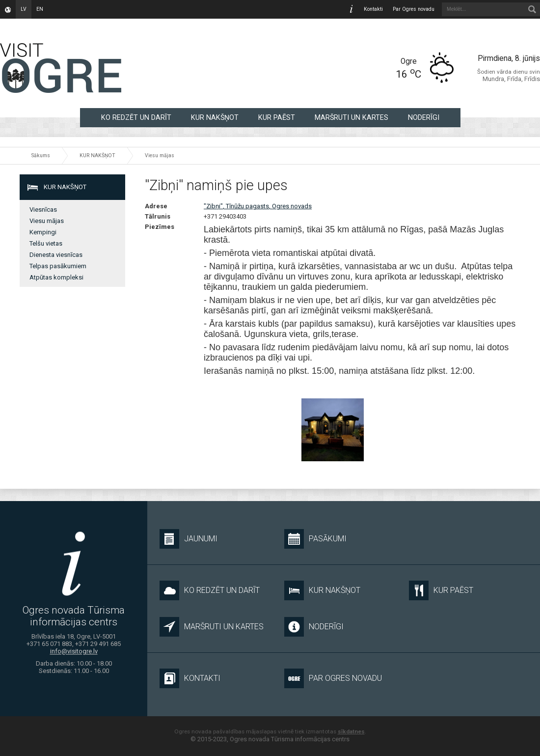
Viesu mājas (160, 155)
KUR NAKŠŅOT (215, 117)
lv (24, 9)
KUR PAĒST (277, 117)
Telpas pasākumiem (58, 266)
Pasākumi (315, 539)
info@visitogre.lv (74, 651)
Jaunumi (189, 539)
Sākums (41, 155)
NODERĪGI (424, 117)
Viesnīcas (43, 210)
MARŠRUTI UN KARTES (351, 117)
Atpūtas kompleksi (56, 277)
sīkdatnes (351, 731)
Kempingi (43, 232)
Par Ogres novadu (414, 9)
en (40, 9)
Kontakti (373, 9)
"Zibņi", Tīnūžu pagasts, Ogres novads (258, 206)
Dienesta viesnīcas (56, 255)
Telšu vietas (46, 243)
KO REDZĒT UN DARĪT (136, 117)
